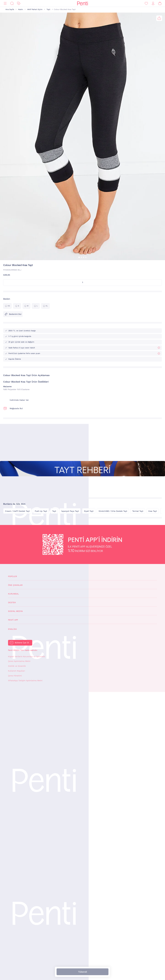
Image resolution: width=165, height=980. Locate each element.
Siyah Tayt (89, 511)
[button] (79, 257)
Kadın (21, 9)
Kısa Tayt (153, 511)
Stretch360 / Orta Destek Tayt (113, 511)
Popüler (12, 576)
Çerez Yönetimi (15, 676)
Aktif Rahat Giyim (35, 9)
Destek (12, 603)
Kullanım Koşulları (17, 671)
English (12, 629)
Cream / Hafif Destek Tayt (17, 511)
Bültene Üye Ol (22, 643)
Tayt (48, 9)
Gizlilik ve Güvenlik (17, 666)
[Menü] (5, 3)
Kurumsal (13, 594)
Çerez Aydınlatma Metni (19, 661)
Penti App (13, 620)
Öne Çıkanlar (15, 585)
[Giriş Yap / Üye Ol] (153, 3)
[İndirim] (19, 3)
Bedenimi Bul (13, 314)
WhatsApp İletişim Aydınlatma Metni (25, 681)
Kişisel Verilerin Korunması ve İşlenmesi (27, 657)
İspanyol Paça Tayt (70, 511)
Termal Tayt (138, 511)
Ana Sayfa (10, 9)
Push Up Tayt (41, 511)
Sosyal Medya (15, 611)
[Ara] (12, 3)
